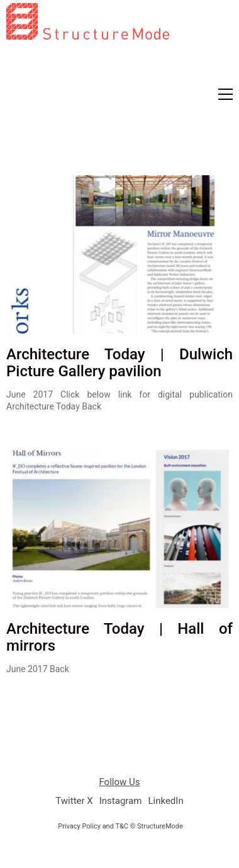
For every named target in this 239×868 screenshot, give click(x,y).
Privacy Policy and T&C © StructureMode (120, 826)
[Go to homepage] (88, 84)
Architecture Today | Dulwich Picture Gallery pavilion (119, 363)
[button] (225, 94)
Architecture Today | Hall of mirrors (119, 637)
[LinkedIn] (165, 801)
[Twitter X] (74, 801)
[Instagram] (121, 801)
